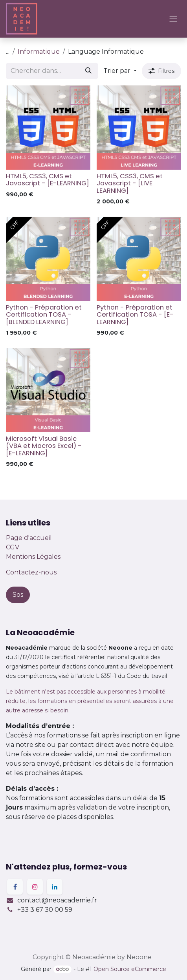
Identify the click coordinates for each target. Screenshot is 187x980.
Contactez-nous (31, 572)
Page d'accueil (29, 538)
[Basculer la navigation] (173, 19)
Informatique (39, 52)
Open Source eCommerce (130, 969)
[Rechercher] (88, 71)
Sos (18, 595)
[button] (120, 71)
